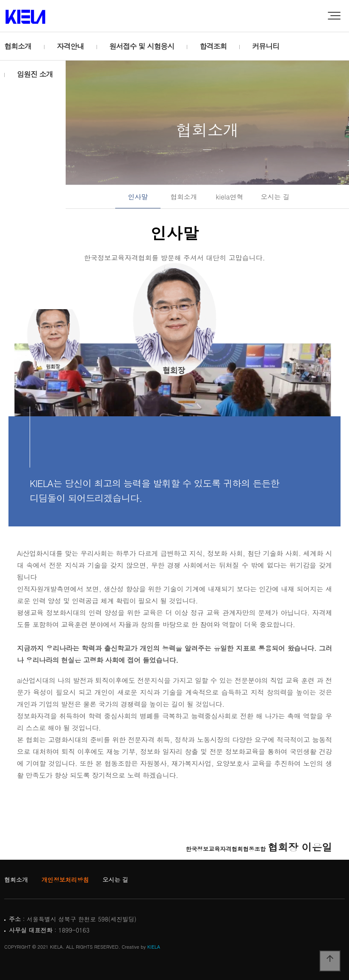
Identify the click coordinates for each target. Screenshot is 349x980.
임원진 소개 (35, 74)
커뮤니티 (266, 46)
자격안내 (70, 46)
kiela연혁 (230, 197)
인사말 (138, 197)
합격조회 (213, 46)
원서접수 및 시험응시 (142, 46)
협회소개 (18, 46)
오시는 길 (275, 197)
